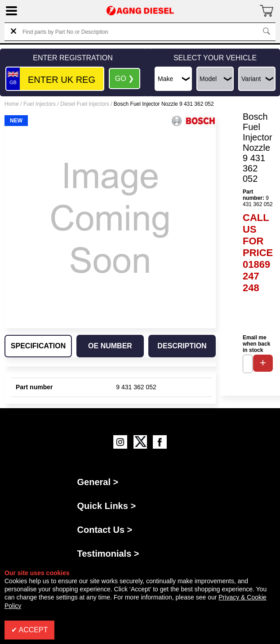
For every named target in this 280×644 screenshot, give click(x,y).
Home (12, 104)
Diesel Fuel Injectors (85, 104)
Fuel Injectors (40, 104)
